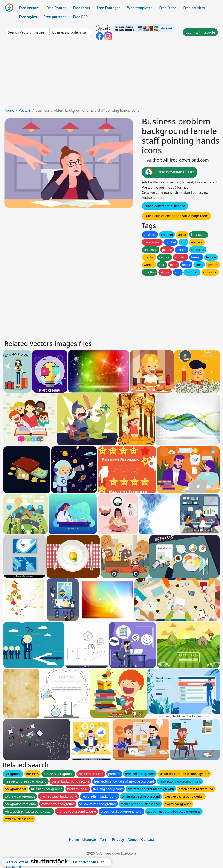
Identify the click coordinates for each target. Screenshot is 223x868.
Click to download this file (170, 172)
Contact (148, 839)
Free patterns (55, 17)
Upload (103, 28)
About (132, 839)
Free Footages (108, 8)
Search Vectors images (26, 32)
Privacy (118, 839)
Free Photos (56, 8)
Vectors (25, 110)
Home (9, 110)
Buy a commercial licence (165, 206)
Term (104, 839)
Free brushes (194, 8)
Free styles (28, 17)
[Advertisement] (111, 76)
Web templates (140, 8)
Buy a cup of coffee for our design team (176, 216)
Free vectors (29, 8)
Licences (89, 839)
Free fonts (82, 8)
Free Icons (168, 8)
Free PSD (80, 17)
